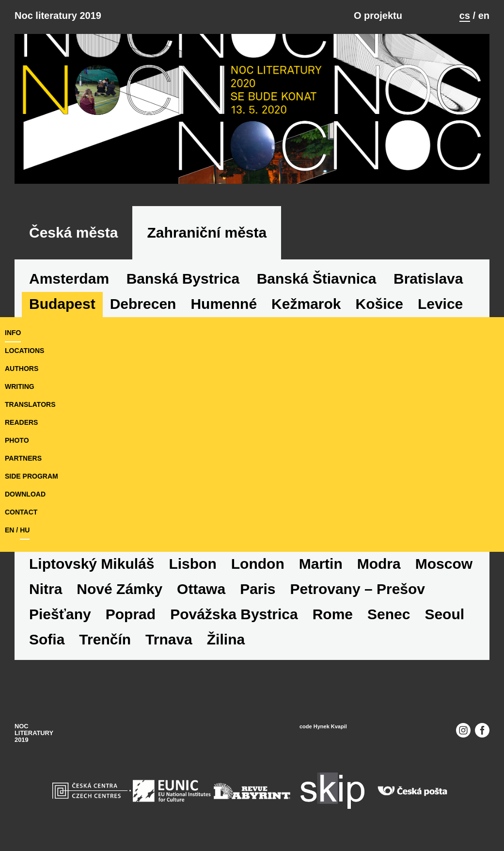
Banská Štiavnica (317, 279)
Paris (258, 589)
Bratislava (428, 279)
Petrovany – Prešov (358, 589)
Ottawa (201, 589)
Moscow (444, 564)
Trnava (169, 639)
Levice (440, 304)
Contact (21, 512)
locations (24, 351)
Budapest (62, 304)
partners (23, 458)
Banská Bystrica (183, 279)
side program (31, 476)
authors (22, 369)
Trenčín (105, 639)
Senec (389, 614)
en (484, 16)
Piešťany (60, 614)
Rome (333, 614)
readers (21, 422)
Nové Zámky (119, 589)
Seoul (444, 614)
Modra (379, 564)
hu (25, 530)
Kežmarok (306, 304)
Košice (379, 304)
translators (30, 404)
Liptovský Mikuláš (92, 564)
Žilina (226, 639)
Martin (321, 564)
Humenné (224, 304)
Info (13, 333)
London (258, 564)
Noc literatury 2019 (58, 16)
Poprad (131, 614)
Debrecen (143, 304)
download (25, 494)
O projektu (378, 16)
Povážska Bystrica (234, 614)
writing (20, 386)
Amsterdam (69, 279)
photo (17, 440)
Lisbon (192, 564)
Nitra (46, 589)
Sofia (47, 639)
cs (465, 16)
